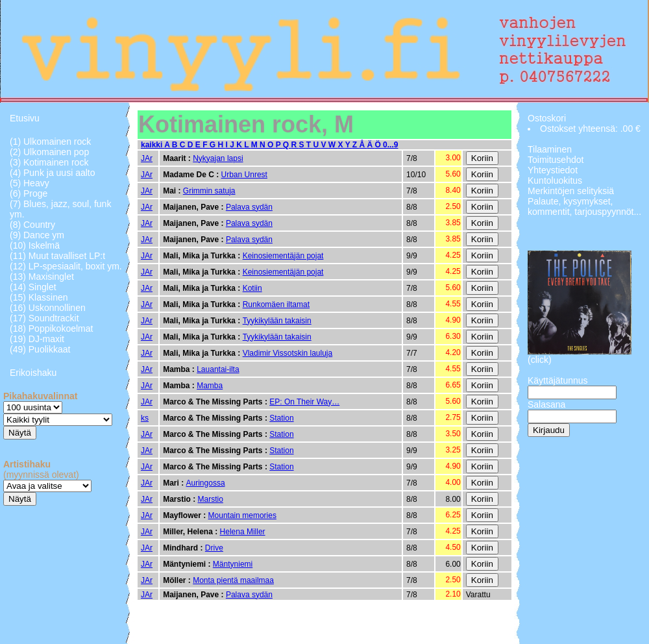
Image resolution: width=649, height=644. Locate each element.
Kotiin (252, 288)
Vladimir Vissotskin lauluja (288, 353)
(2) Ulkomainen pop (49, 152)
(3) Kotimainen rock (49, 162)
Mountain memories (242, 515)
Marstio (211, 499)
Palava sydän (249, 207)
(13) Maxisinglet (42, 277)
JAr (147, 158)
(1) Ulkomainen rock (50, 142)
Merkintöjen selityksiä (571, 191)
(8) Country (32, 225)
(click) (540, 360)
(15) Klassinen (39, 297)
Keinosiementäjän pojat (283, 256)
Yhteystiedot (553, 170)
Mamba (210, 386)
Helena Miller (243, 532)
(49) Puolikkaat (40, 349)
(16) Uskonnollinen (48, 308)
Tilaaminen (550, 149)
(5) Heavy (30, 183)
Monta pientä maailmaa (233, 580)
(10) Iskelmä (35, 245)
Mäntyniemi (233, 564)
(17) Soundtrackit (44, 318)
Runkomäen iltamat (276, 304)
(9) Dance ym (37, 235)
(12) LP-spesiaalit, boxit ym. (66, 266)
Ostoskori (547, 118)
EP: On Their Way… (304, 402)
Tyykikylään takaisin (277, 321)
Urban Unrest (244, 175)
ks (145, 418)
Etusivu (25, 118)
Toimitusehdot (556, 160)
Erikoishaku (33, 373)
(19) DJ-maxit (37, 339)
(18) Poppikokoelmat (51, 328)
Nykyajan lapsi (218, 158)
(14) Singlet (33, 287)
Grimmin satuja (209, 191)
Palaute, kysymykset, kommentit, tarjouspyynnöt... (584, 206)
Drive (214, 548)
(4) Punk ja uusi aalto (53, 173)
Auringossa (206, 483)
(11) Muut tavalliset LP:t (57, 256)
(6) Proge (29, 193)
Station (281, 418)
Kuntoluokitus (555, 180)
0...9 (390, 145)
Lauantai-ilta (218, 369)
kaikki (153, 145)
